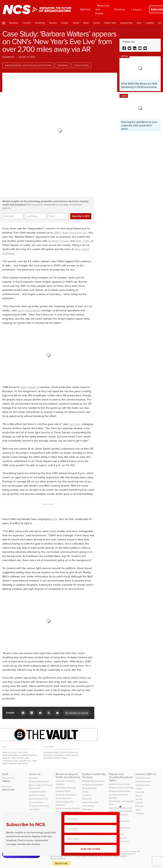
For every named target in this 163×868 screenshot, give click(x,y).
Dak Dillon (7, 787)
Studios (53, 23)
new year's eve (25, 760)
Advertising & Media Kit (39, 782)
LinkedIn (139, 803)
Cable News (63, 65)
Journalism (87, 795)
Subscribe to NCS (143, 778)
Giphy (138, 810)
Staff (5, 774)
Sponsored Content (37, 795)
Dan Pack (74, 424)
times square (23, 763)
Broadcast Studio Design (119, 784)
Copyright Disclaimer (38, 792)
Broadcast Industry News (93, 785)
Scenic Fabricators (63, 798)
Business (14, 23)
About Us (35, 774)
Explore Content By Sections (94, 776)
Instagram (140, 813)
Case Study (48, 758)
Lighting (150, 23)
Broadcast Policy (89, 788)
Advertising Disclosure (38, 799)
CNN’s (57, 233)
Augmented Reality (10, 755)
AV (160, 23)
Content (27, 23)
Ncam (55, 519)
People (85, 792)
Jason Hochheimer (29, 310)
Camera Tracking (81, 65)
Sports (97, 23)
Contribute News (143, 785)
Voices (65, 758)
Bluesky (139, 796)
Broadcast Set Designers (66, 795)
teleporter (13, 763)
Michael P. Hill (8, 778)
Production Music (63, 791)
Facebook (140, 792)
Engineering (126, 23)
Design (65, 23)
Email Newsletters (143, 782)
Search (136, 10)
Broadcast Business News (93, 781)
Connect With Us (146, 774)
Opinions (85, 9)
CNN (13, 758)
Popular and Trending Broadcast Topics (121, 777)
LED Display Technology (66, 788)
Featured (57, 758)
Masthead (33, 778)
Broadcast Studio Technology (121, 788)
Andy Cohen (83, 241)
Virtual (76, 23)
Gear (139, 23)
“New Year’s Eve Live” (75, 233)
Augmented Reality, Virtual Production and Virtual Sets (28, 65)
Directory (119, 9)
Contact (139, 789)
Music (86, 23)
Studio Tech (110, 23)
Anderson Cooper (59, 241)
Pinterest (139, 806)
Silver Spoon (28, 387)
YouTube (139, 799)
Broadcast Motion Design (120, 791)
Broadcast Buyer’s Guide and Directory (68, 776)
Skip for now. (61, 863)
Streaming (40, 23)
